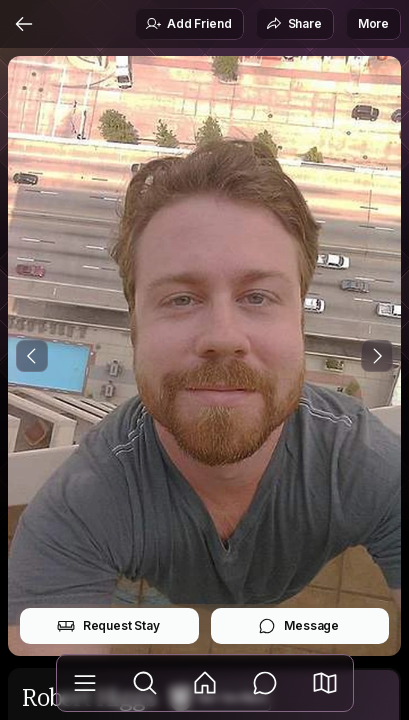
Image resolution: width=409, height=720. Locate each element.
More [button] (373, 23)
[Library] (85, 683)
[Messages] (265, 683)
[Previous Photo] (32, 356)
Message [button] (298, 626)
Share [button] (294, 24)
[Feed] (205, 683)
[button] (325, 683)
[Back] (24, 24)
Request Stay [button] (108, 626)
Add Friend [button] (188, 24)
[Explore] (145, 683)
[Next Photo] (377, 356)
